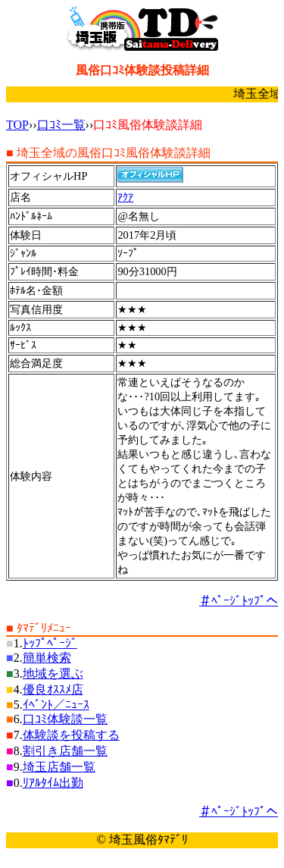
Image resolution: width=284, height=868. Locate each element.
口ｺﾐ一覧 (61, 125)
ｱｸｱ (125, 197)
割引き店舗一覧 (65, 751)
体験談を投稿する (71, 735)
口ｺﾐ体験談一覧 (65, 719)
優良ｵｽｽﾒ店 (53, 689)
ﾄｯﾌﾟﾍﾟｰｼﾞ (50, 643)
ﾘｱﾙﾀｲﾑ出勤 (53, 783)
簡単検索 (47, 658)
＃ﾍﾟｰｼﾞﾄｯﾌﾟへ (239, 601)
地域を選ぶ (53, 674)
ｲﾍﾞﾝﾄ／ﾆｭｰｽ (56, 705)
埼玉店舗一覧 (59, 767)
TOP (17, 125)
